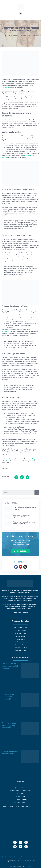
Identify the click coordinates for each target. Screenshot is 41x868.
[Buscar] (37, 493)
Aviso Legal (5, 857)
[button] (20, 13)
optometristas (6, 87)
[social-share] (16, 477)
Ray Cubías (28, 867)
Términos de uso (27, 857)
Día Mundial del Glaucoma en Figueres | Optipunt (10, 697)
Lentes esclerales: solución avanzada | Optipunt (10, 666)
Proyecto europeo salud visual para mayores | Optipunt (9, 725)
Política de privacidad (16, 857)
